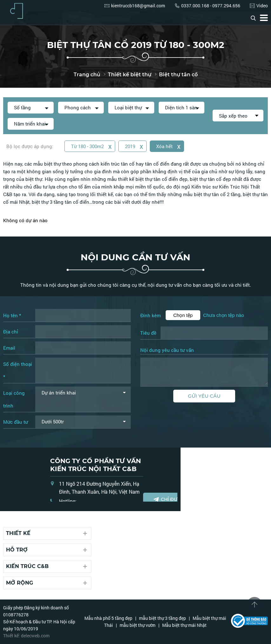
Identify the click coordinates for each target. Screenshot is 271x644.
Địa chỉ (11, 332)
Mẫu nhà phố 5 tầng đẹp (108, 618)
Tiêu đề (148, 333)
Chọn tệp (183, 315)
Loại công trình (14, 399)
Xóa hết (169, 146)
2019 (134, 146)
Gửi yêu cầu (204, 396)
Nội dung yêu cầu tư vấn (167, 350)
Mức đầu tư (16, 422)
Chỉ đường (171, 499)
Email (9, 348)
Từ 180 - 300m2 (91, 146)
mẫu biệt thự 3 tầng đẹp (162, 618)
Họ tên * (12, 315)
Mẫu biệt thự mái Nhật (184, 625)
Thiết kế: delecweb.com (26, 636)
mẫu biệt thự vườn (138, 625)
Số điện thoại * (18, 370)
